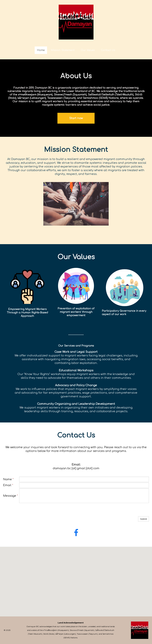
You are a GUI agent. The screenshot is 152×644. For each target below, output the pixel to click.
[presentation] (43, 510)
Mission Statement (63, 50)
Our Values (88, 50)
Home (41, 50)
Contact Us (108, 50)
